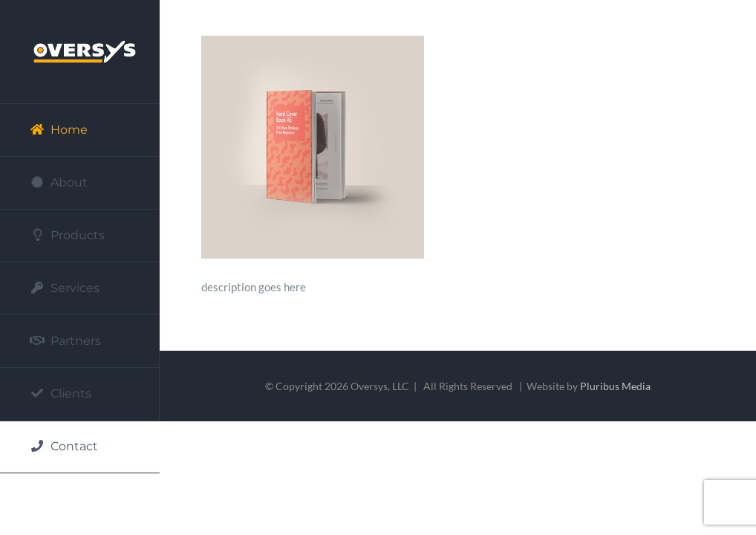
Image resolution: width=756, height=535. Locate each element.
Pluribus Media (615, 386)
